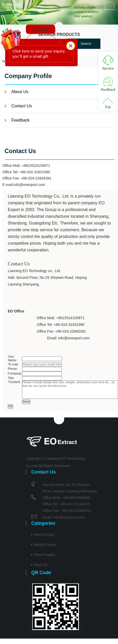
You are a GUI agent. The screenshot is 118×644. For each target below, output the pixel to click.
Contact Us (22, 106)
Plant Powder (44, 555)
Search (86, 44)
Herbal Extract (45, 545)
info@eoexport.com (30, 185)
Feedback (20, 120)
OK (10, 406)
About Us (20, 92)
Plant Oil (40, 565)
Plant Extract (44, 535)
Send (26, 402)
